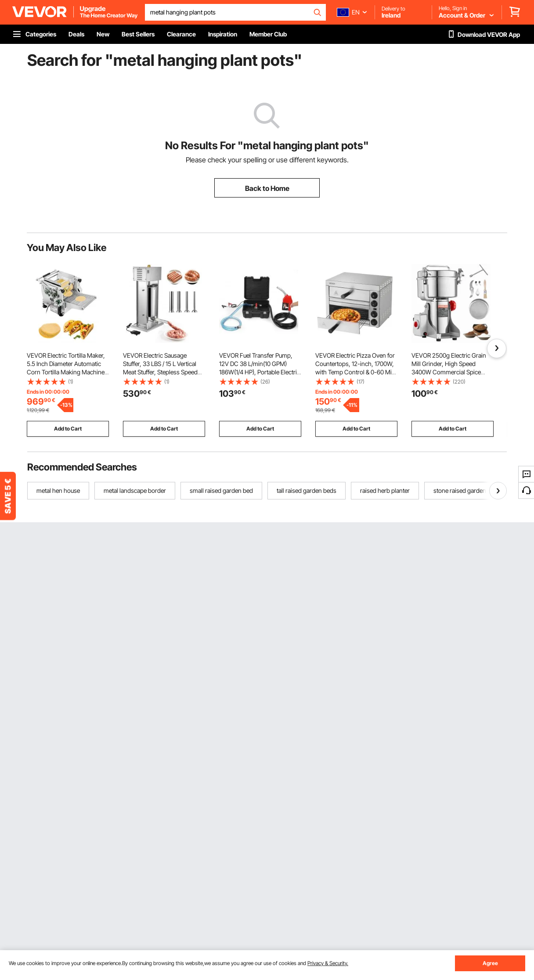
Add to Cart (68, 429)
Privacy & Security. (328, 963)
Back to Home (267, 188)
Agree (490, 963)
